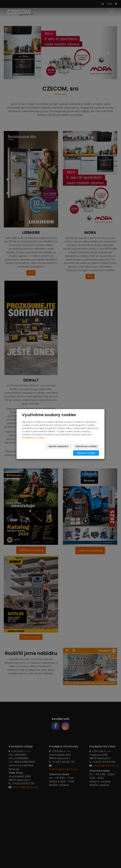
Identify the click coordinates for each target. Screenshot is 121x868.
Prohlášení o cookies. (33, 441)
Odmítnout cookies (62, 450)
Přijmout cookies (87, 450)
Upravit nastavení (35, 450)
